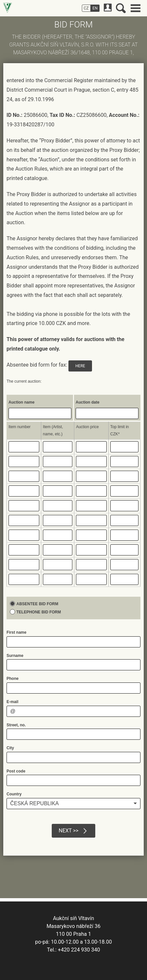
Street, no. (16, 725)
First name (17, 632)
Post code (16, 771)
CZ (86, 8)
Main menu (136, 8)
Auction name (21, 402)
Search (121, 8)
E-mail (12, 702)
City (10, 748)
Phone (13, 679)
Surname (15, 656)
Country (14, 794)
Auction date (88, 402)
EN (95, 8)
